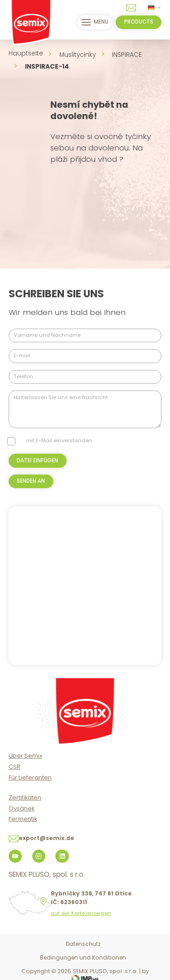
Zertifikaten (25, 797)
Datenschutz (83, 944)
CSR (15, 767)
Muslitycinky (78, 55)
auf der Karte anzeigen (81, 913)
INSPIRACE (127, 55)
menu (95, 22)
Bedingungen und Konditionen (83, 957)
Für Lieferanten (30, 777)
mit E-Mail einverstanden (59, 440)
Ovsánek (22, 808)
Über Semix (25, 756)
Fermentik (23, 819)
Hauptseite (26, 53)
